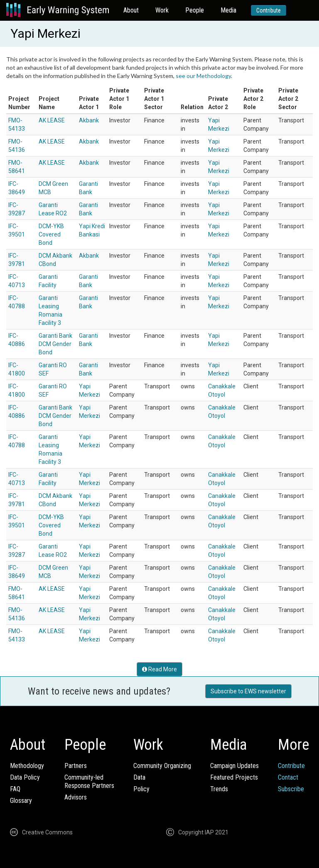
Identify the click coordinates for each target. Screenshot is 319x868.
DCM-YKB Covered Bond (51, 234)
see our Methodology (203, 76)
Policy (141, 789)
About (131, 10)
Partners (76, 766)
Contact (288, 777)
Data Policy (25, 777)
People (195, 10)
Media (228, 10)
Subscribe (291, 789)
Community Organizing (162, 766)
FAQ (15, 789)
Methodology (27, 766)
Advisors (76, 797)
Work (162, 10)
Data (139, 777)
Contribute (269, 10)
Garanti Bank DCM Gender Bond (55, 344)
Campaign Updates (234, 766)
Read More (159, 669)
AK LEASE (52, 120)
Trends (219, 789)
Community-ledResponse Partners (89, 781)
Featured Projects (234, 777)
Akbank (89, 120)
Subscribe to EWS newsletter (248, 691)
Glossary (21, 801)
